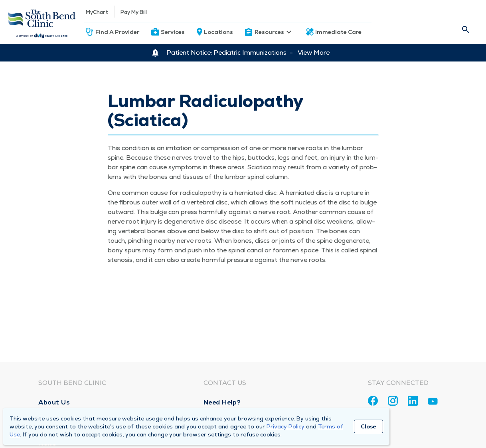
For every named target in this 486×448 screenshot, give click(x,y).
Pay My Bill (134, 12)
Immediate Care (338, 32)
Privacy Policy (285, 426)
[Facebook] (373, 401)
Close (368, 426)
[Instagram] (393, 401)
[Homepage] (42, 22)
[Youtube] (433, 403)
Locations (218, 32)
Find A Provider (117, 32)
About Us (54, 402)
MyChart (97, 12)
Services (173, 32)
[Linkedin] (413, 401)
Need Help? (222, 402)
